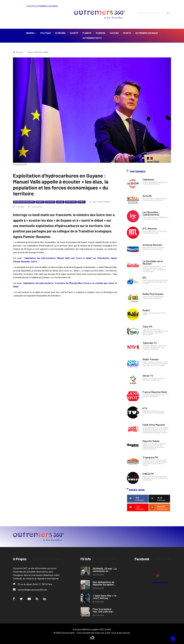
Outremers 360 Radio (147, 33)
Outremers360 (160, 583)
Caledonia (148, 179)
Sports (127, 33)
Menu (31, 33)
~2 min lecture (35, 207)
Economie (60, 33)
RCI (144, 278)
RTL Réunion (150, 228)
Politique (46, 33)
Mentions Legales (90, 629)
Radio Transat (151, 359)
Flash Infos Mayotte (154, 425)
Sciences (101, 33)
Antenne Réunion (152, 245)
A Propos (77, 629)
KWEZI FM (148, 474)
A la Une (60, 202)
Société (74, 33)
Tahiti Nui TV (150, 343)
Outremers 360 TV (92, 38)
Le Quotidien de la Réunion (153, 262)
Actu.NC (147, 196)
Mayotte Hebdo (151, 441)
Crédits (108, 629)
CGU (101, 629)
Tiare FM (147, 327)
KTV (145, 408)
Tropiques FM (150, 457)
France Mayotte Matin (155, 392)
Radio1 (146, 310)
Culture (114, 33)
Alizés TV (148, 376)
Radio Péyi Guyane (153, 294)
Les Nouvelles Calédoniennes (151, 213)
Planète (87, 33)
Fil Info (81, 202)
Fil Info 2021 (71, 202)
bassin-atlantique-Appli (24, 202)
